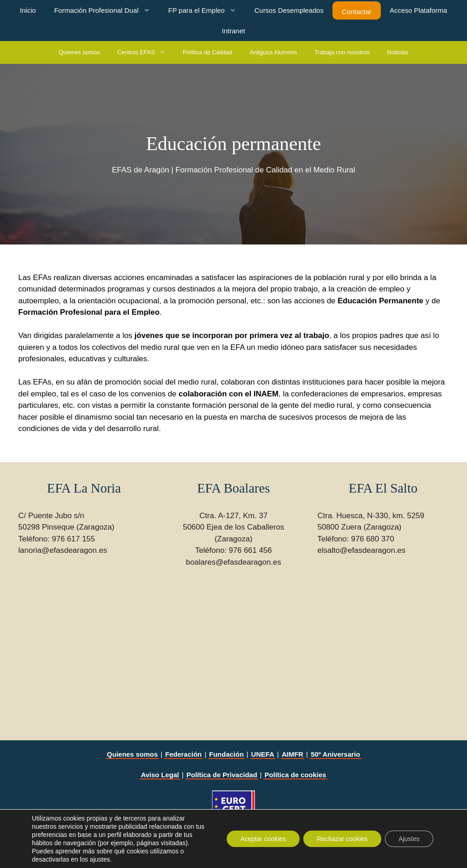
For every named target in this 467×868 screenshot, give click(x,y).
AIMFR (293, 754)
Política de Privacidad (222, 775)
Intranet (234, 31)
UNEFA (263, 754)
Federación (183, 754)
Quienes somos (79, 52)
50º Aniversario (335, 754)
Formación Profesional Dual (107, 10)
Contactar (356, 12)
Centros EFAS (145, 52)
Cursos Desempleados (289, 10)
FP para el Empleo (207, 10)
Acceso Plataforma (419, 10)
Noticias (398, 52)
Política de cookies (295, 775)
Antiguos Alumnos (273, 52)
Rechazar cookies (342, 839)
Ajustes (409, 839)
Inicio (28, 10)
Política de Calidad (208, 52)
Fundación (227, 754)
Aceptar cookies (263, 839)
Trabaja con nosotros (342, 52)
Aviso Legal (160, 775)
